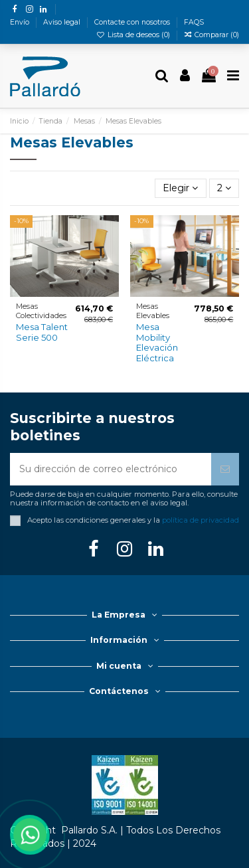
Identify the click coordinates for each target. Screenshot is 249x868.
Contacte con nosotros (133, 22)
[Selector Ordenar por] (180, 188)
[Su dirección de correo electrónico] (111, 469)
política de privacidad (201, 520)
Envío (21, 22)
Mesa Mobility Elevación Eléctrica (157, 342)
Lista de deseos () (134, 35)
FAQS (194, 22)
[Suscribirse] (225, 469)
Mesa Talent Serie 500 (42, 332)
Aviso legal (63, 22)
